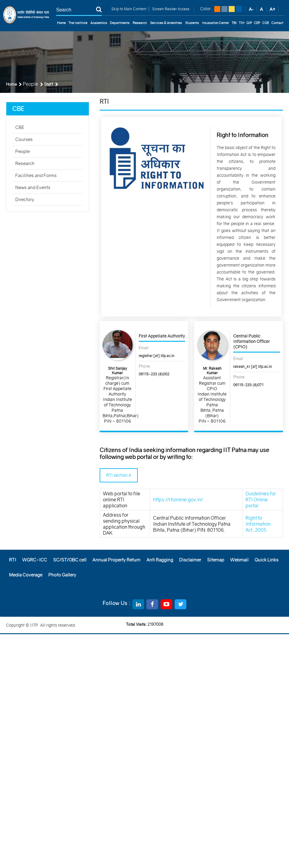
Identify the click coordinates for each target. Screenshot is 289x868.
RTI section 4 (119, 475)
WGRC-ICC (35, 560)
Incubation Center (215, 23)
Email (144, 348)
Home (61, 23)
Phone (144, 366)
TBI (234, 23)
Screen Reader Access (170, 9)
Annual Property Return (116, 560)
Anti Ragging (160, 560)
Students (192, 23)
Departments (120, 23)
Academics (99, 23)
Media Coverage (26, 575)
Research (140, 23)
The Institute (78, 23)
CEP (257, 23)
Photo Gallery (62, 575)
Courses (24, 139)
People (23, 151)
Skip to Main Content (129, 9)
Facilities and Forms (36, 175)
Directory (25, 199)
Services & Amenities (166, 23)
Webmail (239, 560)
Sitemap (216, 560)
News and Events (33, 187)
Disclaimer (190, 560)
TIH (242, 23)
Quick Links (266, 560)
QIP (249, 23)
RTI (13, 560)
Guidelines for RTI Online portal (261, 500)
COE (266, 23)
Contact (277, 23)
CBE (20, 127)
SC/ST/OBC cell (70, 560)
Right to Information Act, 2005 (258, 524)
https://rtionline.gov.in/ (178, 500)
